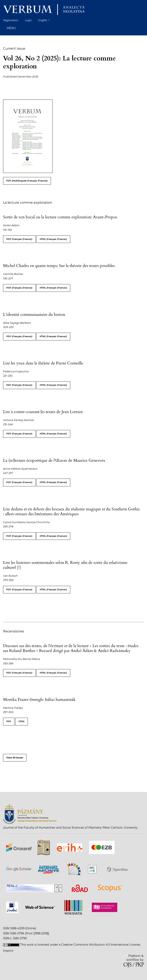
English (46, 20)
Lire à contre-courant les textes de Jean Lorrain (43, 412)
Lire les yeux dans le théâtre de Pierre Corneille (43, 363)
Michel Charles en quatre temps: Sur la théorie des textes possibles (59, 266)
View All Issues (15, 758)
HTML (22, 721)
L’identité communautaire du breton (34, 314)
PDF (9, 721)
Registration (11, 20)
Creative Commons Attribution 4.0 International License (101, 945)
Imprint (8, 951)
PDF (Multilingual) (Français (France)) (27, 181)
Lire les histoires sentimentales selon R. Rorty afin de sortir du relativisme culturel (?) (65, 565)
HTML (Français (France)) (53, 239)
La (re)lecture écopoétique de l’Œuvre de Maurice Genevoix (54, 460)
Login (28, 20)
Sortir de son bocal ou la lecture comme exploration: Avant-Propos (60, 217)
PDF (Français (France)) (19, 239)
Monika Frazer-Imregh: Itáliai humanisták (39, 699)
